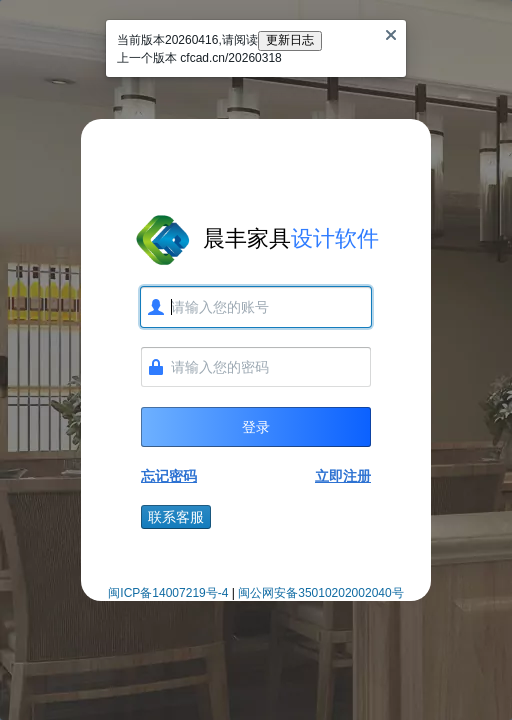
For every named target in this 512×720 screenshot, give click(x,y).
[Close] (391, 35)
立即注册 (343, 476)
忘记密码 (169, 476)
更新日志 (290, 40)
